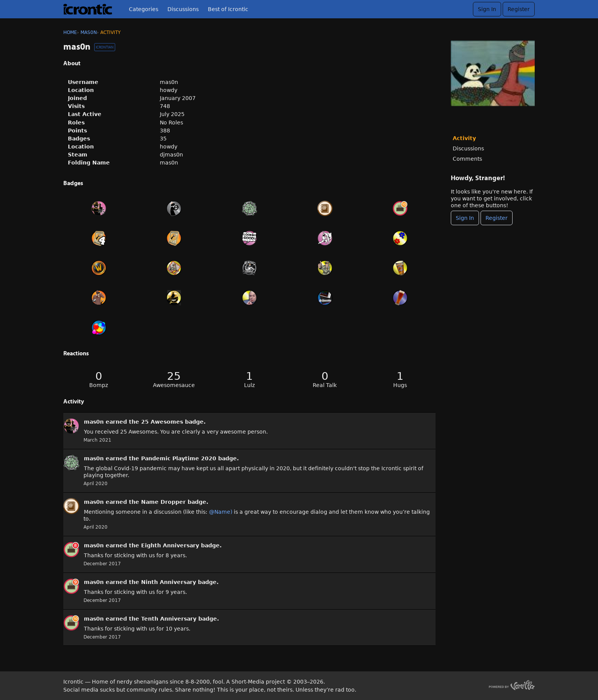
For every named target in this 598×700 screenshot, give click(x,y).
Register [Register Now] (497, 218)
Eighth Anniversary (170, 545)
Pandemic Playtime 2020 (179, 458)
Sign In (487, 9)
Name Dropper (163, 502)
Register (519, 9)
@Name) (221, 512)
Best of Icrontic (228, 9)
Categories (144, 9)
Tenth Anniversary (169, 619)
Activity (464, 138)
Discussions (183, 9)
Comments (467, 159)
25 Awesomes (162, 422)
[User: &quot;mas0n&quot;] (71, 426)
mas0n (94, 422)
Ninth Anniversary (169, 582)
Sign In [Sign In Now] (465, 218)
